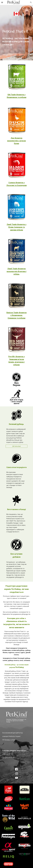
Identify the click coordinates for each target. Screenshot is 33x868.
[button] (2, 2)
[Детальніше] (16, 446)
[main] (17, 37)
